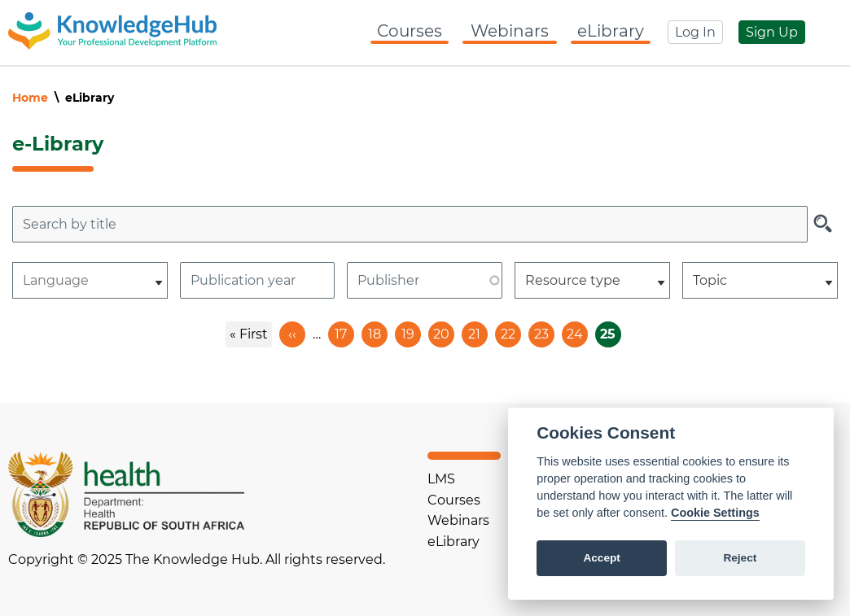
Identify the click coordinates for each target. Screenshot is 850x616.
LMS (441, 479)
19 (411, 332)
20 (444, 332)
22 (511, 332)
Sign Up (772, 32)
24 (577, 332)
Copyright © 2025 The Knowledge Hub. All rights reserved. (197, 560)
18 (378, 332)
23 (544, 332)
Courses (410, 31)
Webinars (510, 31)
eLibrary (611, 31)
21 (478, 332)
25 (611, 334)
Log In (695, 32)
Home (30, 98)
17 (344, 332)
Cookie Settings (715, 513)
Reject (740, 558)
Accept (601, 558)
